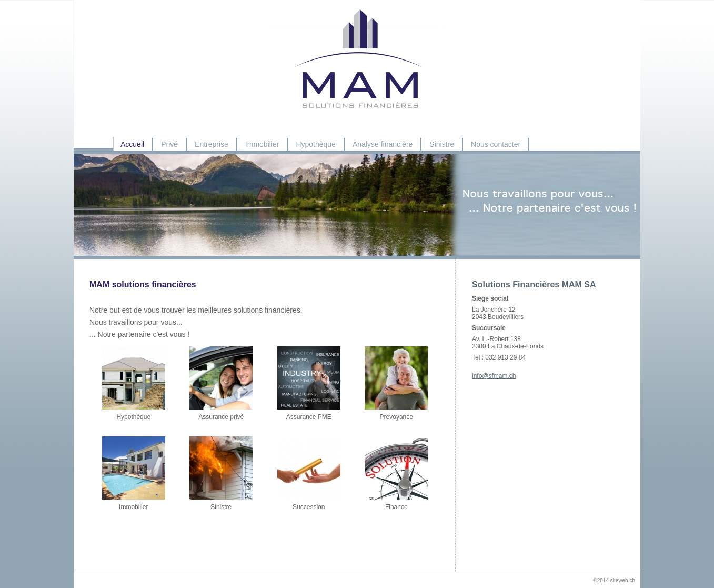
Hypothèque (316, 144)
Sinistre (442, 144)
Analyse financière (383, 144)
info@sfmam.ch (494, 376)
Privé (169, 144)
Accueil (132, 144)
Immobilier (262, 144)
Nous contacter (496, 144)
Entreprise (212, 144)
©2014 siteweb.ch (614, 580)
